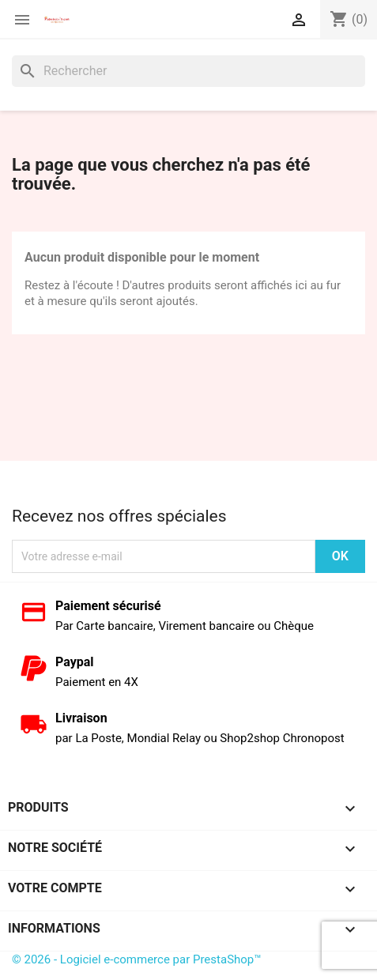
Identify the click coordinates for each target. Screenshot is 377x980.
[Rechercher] (188, 71)
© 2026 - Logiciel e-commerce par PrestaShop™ (137, 959)
